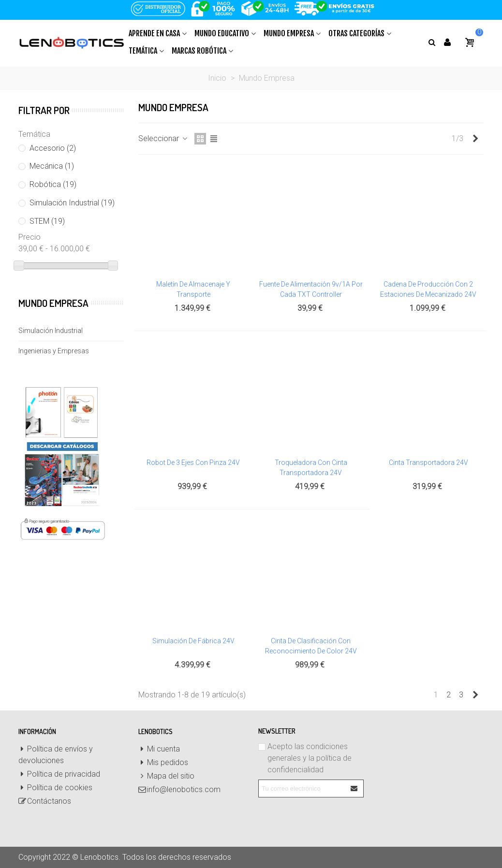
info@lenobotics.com (179, 790)
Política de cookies (55, 788)
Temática (143, 51)
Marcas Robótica (199, 51)
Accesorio (53, 148)
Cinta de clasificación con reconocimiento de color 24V (311, 646)
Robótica (53, 184)
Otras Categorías (356, 33)
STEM (47, 221)
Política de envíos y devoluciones (56, 754)
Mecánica (52, 166)
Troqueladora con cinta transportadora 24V (311, 468)
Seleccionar (163, 138)
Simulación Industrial (72, 203)
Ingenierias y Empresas (54, 351)
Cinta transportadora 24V (428, 463)
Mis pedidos (163, 763)
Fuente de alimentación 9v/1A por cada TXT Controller (311, 289)
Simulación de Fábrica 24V (193, 641)
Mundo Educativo (222, 33)
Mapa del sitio (166, 776)
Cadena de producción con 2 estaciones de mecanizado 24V (428, 289)
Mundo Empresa (289, 33)
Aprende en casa (154, 33)
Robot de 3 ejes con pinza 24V (193, 463)
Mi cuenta (159, 749)
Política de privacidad (59, 774)
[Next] (475, 139)
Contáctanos (45, 801)
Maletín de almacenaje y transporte (193, 289)
